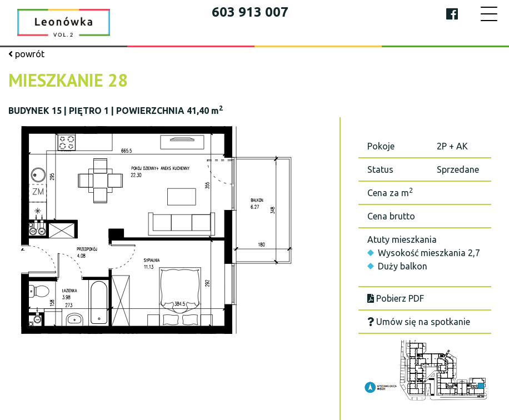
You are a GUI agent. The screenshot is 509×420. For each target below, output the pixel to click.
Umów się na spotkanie (419, 322)
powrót (26, 54)
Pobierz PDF (396, 298)
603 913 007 (250, 12)
